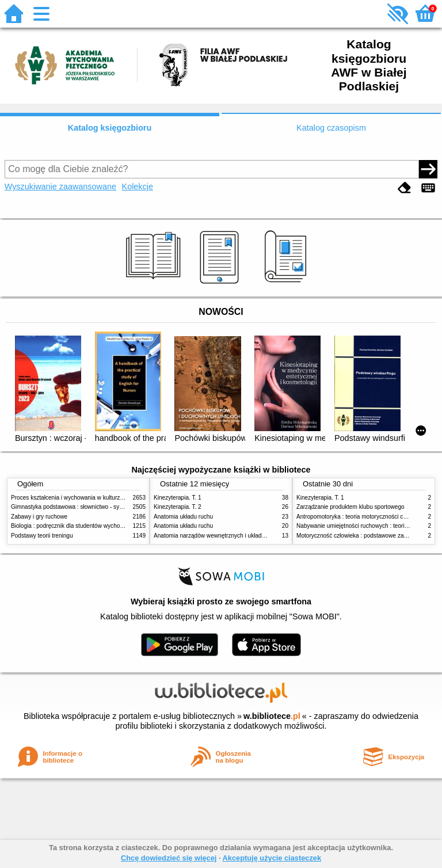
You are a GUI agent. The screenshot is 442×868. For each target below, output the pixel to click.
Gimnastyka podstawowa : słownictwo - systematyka (78, 507)
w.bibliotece (272, 716)
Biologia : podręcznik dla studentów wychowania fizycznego (87, 526)
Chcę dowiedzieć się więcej (169, 858)
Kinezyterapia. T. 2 (178, 507)
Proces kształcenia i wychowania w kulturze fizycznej (79, 498)
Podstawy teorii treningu (42, 536)
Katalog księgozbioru (110, 128)
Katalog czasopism (331, 128)
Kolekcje (138, 186)
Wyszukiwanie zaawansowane (60, 186)
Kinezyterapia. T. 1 (178, 498)
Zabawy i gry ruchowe (39, 517)
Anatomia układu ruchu (183, 517)
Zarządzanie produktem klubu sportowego (350, 507)
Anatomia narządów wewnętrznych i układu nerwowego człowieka (238, 536)
